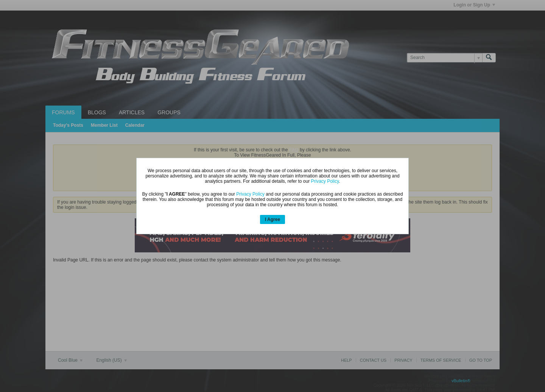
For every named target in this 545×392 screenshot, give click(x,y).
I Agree (272, 219)
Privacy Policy (325, 181)
